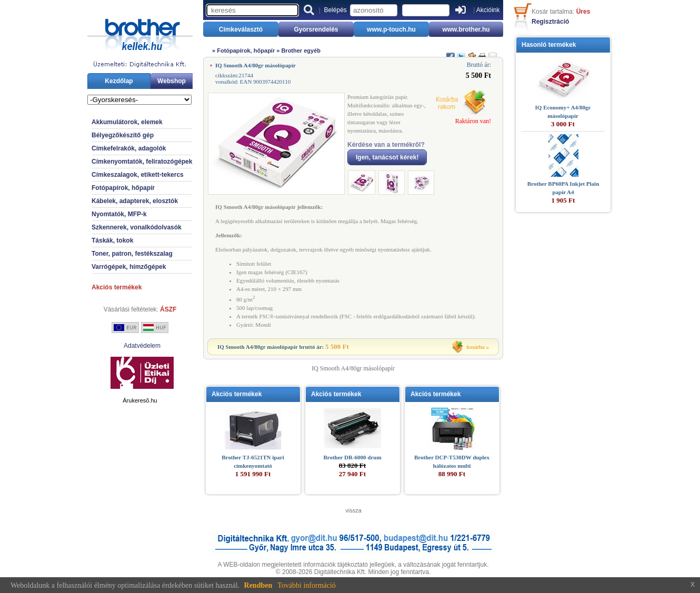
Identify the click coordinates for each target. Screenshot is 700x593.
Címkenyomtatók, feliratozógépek (142, 162)
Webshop (172, 81)
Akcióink (488, 10)
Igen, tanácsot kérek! (387, 157)
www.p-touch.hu (391, 29)
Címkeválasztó (241, 29)
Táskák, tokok (112, 240)
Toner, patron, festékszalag (132, 254)
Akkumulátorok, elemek (127, 122)
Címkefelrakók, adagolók (129, 148)
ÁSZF (168, 309)
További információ (307, 585)
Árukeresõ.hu (140, 400)
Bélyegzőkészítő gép (123, 135)
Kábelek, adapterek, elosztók (135, 201)
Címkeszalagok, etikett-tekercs (138, 175)
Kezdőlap (119, 81)
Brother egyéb (301, 51)
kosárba (476, 347)
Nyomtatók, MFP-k (119, 214)
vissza (353, 510)
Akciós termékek (117, 287)
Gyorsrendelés (316, 29)
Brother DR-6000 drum (352, 457)
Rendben (258, 585)
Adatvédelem (142, 346)
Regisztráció (550, 22)
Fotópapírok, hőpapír (123, 188)
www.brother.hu (466, 29)
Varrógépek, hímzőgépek (129, 267)
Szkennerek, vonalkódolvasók (137, 227)
